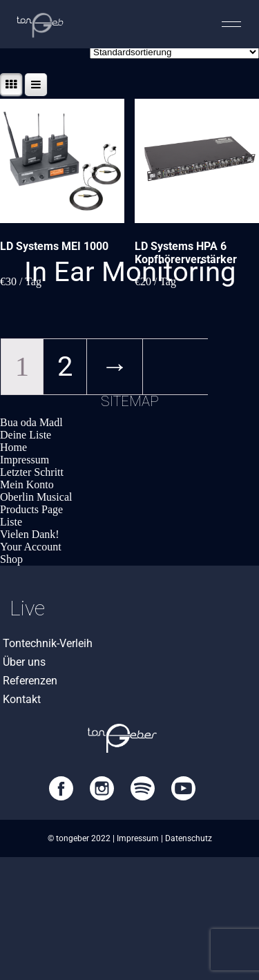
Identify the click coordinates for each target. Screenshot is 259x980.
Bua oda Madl (31, 422)
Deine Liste (26, 435)
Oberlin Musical (36, 497)
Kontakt (22, 699)
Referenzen (30, 681)
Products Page (31, 509)
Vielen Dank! (30, 534)
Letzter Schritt (32, 472)
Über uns (24, 662)
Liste (11, 522)
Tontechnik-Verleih (48, 643)
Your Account (31, 547)
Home (13, 447)
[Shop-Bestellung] (174, 52)
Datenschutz (189, 838)
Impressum (25, 460)
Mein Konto (27, 484)
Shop (11, 559)
